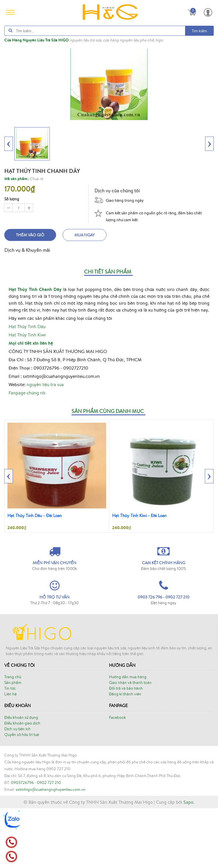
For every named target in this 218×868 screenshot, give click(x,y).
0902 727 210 (49, 783)
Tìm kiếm (199, 31)
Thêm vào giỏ (30, 235)
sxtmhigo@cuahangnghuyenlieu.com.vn (51, 789)
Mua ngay (85, 235)
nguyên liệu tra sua (45, 384)
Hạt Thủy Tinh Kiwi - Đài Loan (139, 515)
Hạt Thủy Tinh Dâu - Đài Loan (35, 515)
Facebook (117, 717)
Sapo (188, 802)
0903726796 (22, 783)
